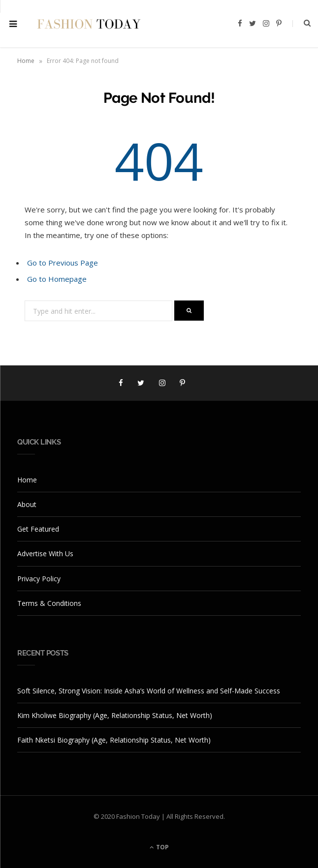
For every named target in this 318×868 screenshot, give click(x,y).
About (27, 504)
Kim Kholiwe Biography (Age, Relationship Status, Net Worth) (115, 715)
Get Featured (38, 529)
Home (26, 61)
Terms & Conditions (49, 603)
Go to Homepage (57, 279)
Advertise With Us (45, 554)
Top (159, 847)
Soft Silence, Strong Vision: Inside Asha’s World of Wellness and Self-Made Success (149, 691)
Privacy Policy (39, 579)
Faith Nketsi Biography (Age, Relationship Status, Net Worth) (114, 740)
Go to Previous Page (63, 263)
